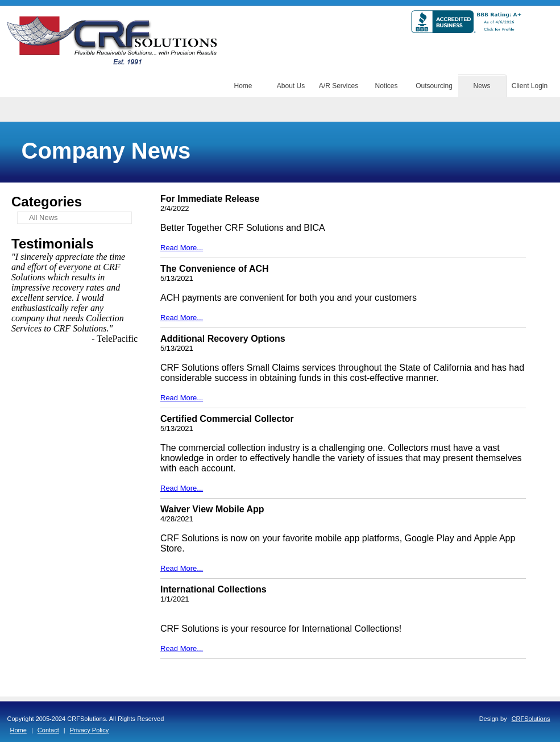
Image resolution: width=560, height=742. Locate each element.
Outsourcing (434, 86)
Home (243, 86)
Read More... (182, 248)
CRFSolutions (531, 719)
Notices (386, 86)
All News (43, 217)
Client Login (530, 86)
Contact (48, 730)
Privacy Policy (89, 730)
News (482, 86)
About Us (291, 86)
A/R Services (339, 86)
